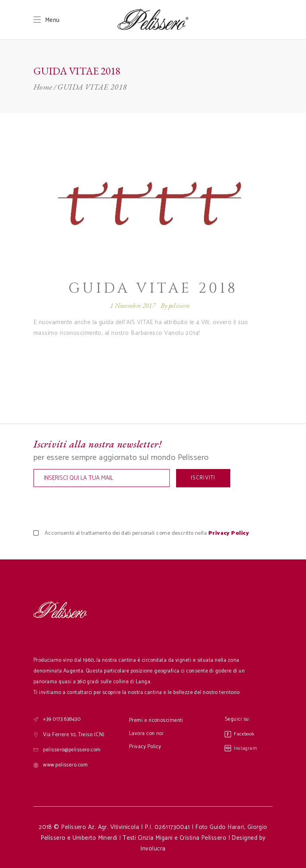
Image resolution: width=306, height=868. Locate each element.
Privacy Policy (229, 533)
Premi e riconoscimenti (156, 720)
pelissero (179, 305)
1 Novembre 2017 (133, 305)
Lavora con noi (146, 734)
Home (43, 87)
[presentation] (94, 508)
